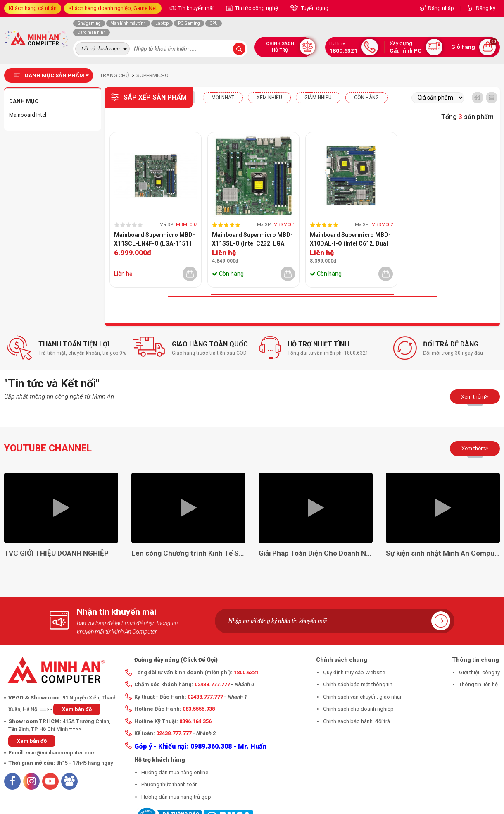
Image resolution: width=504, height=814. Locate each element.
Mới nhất (223, 98)
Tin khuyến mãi (195, 8)
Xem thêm (475, 396)
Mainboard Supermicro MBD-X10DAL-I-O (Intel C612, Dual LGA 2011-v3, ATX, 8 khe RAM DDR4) (350, 240)
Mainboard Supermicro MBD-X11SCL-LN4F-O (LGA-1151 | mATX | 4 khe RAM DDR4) (155, 240)
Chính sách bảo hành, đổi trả (357, 721)
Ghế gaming (89, 23)
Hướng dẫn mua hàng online (175, 772)
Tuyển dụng (314, 8)
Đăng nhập (441, 8)
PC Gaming (189, 23)
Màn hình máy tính (128, 23)
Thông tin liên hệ (478, 684)
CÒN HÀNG (366, 98)
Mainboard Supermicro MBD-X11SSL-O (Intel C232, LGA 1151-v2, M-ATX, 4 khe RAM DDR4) (252, 240)
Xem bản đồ (77, 709)
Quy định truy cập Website (354, 672)
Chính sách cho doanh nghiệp (358, 709)
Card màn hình (92, 32)
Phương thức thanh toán (170, 784)
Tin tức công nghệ (256, 8)
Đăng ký (486, 8)
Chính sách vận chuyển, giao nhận (363, 697)
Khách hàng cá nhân (33, 8)
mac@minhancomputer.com (61, 753)
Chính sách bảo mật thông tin (358, 684)
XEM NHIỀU (269, 98)
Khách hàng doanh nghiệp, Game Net (113, 8)
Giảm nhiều (318, 98)
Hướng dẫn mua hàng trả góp (176, 797)
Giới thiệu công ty (479, 672)
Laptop (162, 23)
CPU (214, 23)
